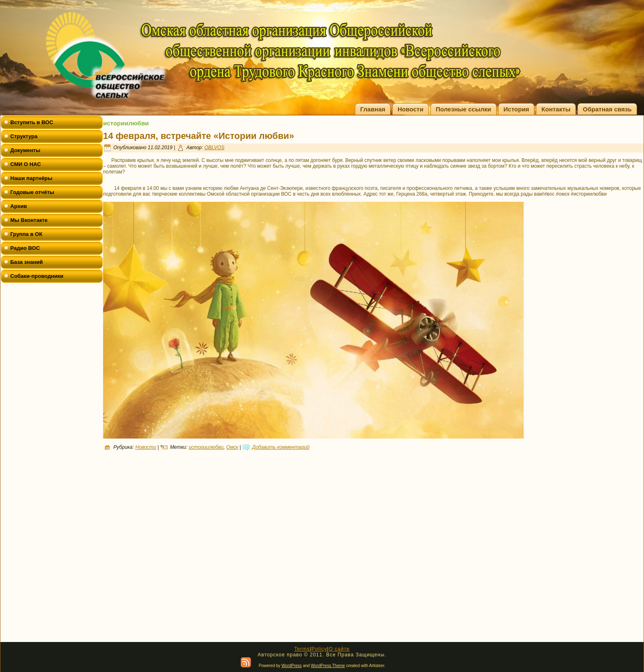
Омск (232, 447)
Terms (302, 649)
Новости (411, 109)
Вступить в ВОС (32, 122)
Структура (24, 136)
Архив (18, 206)
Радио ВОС (25, 248)
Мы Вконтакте (29, 220)
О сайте (339, 649)
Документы (25, 150)
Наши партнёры (31, 178)
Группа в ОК (26, 234)
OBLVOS (215, 148)
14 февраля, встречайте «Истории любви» (199, 136)
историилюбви (206, 447)
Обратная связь (607, 109)
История (516, 109)
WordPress (291, 666)
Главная (373, 109)
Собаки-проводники (37, 276)
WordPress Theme (328, 666)
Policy (319, 649)
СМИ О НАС (26, 164)
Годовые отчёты (32, 192)
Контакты (556, 109)
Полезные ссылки (463, 109)
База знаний (26, 262)
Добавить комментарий (281, 447)
